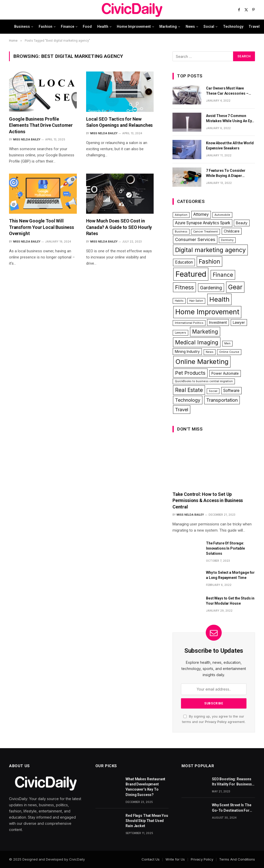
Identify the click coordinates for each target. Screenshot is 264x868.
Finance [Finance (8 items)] (223, 275)
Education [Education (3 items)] (184, 262)
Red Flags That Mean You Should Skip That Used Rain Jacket (147, 821)
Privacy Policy (216, 722)
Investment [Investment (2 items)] (218, 323)
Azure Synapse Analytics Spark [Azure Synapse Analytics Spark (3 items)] (203, 223)
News (190, 26)
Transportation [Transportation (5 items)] (222, 400)
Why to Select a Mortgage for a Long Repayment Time (230, 575)
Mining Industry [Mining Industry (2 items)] (187, 352)
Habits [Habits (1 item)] (179, 301)
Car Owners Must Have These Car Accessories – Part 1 (227, 91)
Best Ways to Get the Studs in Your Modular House (230, 601)
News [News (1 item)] (210, 352)
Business (22, 26)
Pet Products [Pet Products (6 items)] (190, 373)
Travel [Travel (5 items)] (182, 409)
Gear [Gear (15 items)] (235, 287)
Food (87, 26)
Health (103, 26)
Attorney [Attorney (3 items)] (201, 214)
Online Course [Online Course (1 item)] (229, 352)
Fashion (46, 26)
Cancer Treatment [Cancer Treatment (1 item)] (205, 232)
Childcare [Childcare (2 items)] (232, 231)
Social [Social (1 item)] (213, 391)
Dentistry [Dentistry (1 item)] (227, 240)
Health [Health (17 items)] (219, 299)
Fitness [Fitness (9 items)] (184, 287)
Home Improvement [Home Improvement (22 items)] (207, 312)
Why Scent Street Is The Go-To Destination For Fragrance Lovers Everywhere (232, 808)
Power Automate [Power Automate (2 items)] (225, 373)
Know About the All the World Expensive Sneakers (230, 146)
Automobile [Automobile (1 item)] (222, 215)
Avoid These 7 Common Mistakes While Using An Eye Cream (230, 119)
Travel (254, 26)
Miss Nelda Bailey (27, 139)
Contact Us (151, 859)
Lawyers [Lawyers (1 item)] (180, 333)
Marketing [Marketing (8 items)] (205, 332)
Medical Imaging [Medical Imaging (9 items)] (197, 342)
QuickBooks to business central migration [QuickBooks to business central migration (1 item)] (204, 381)
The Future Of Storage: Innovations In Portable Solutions (225, 548)
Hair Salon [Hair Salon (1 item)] (196, 301)
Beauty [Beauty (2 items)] (242, 223)
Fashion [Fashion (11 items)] (209, 261)
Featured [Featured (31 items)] (191, 274)
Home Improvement (134, 26)
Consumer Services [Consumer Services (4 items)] (195, 239)
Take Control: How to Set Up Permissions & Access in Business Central (208, 500)
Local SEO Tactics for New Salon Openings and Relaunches (119, 122)
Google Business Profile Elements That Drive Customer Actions (41, 125)
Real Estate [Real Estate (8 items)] (189, 390)
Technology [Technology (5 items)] (188, 400)
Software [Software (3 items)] (231, 391)
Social (209, 26)
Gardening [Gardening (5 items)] (211, 288)
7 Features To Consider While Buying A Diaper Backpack (226, 173)
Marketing (168, 26)
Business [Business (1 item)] (181, 232)
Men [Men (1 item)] (227, 343)
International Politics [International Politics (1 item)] (189, 323)
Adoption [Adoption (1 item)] (181, 215)
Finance (68, 26)
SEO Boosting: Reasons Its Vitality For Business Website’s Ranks (232, 782)
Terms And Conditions (237, 859)
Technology (233, 26)
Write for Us (175, 859)
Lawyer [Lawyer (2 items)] (239, 323)
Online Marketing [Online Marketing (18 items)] (202, 361)
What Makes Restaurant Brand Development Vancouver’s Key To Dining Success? (145, 787)
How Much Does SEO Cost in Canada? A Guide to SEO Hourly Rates (119, 227)
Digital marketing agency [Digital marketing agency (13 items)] (210, 250)
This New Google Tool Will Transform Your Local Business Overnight (42, 227)
